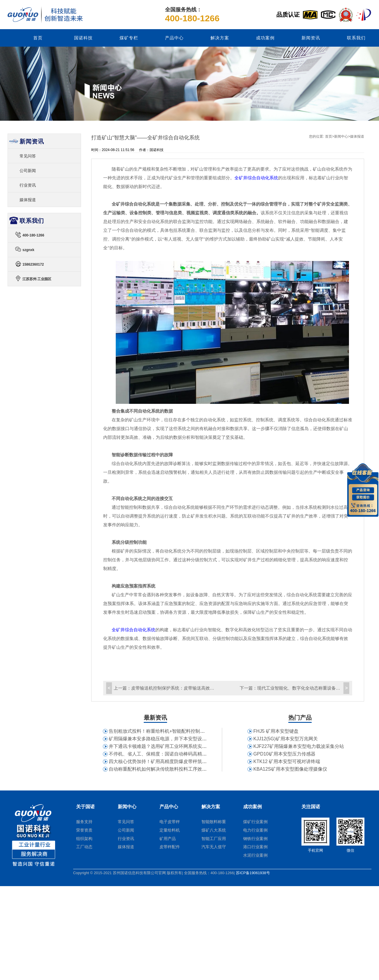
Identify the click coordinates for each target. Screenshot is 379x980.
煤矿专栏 (129, 38)
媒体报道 (357, 136)
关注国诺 (311, 807)
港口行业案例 (255, 847)
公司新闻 (28, 171)
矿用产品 (168, 839)
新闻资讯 (311, 38)
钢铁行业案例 (255, 839)
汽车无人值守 (214, 847)
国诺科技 (83, 38)
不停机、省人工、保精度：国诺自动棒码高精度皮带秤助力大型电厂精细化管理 (190, 754)
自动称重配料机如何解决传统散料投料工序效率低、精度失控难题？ (179, 769)
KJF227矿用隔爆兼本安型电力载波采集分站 (299, 746)
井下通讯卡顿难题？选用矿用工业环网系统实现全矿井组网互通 (174, 746)
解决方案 (220, 38)
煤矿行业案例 (255, 822)
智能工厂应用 (214, 839)
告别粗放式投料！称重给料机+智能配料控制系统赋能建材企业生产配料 (182, 731)
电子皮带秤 (170, 822)
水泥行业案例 (255, 855)
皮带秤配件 (170, 847)
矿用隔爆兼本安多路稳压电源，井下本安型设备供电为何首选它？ (176, 739)
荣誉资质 (84, 830)
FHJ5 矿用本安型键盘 (276, 731)
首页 (38, 38)
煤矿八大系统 (214, 830)
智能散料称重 (214, 822)
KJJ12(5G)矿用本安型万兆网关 (285, 739)
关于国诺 (85, 807)
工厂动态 (84, 847)
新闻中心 (341, 136)
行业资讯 (28, 185)
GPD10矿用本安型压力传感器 (284, 754)
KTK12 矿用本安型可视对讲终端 (287, 761)
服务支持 (84, 822)
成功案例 (265, 38)
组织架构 (84, 839)
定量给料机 (170, 830)
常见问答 (28, 156)
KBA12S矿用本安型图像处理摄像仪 (290, 769)
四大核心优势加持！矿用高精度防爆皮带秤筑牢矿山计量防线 (172, 761)
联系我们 (356, 38)
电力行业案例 (255, 830)
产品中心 (174, 38)
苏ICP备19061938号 (253, 873)
